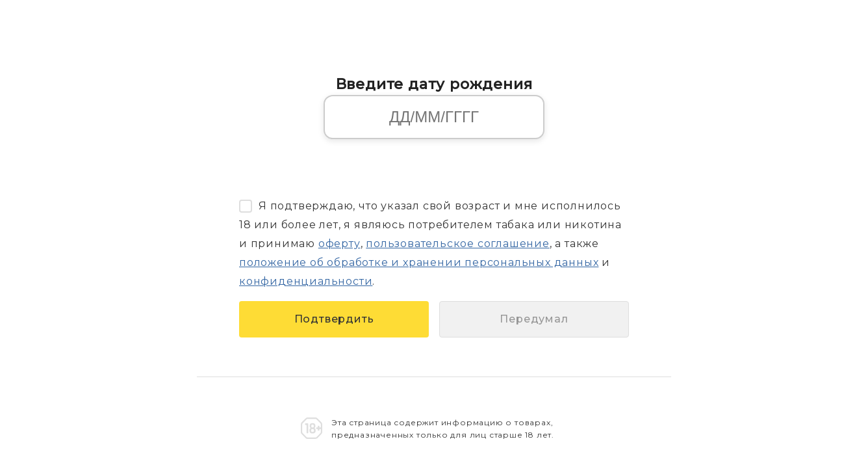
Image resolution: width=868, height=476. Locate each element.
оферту (339, 244)
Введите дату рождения (434, 84)
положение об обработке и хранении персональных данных (419, 262)
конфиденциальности (306, 281)
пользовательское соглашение (458, 244)
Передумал (534, 319)
